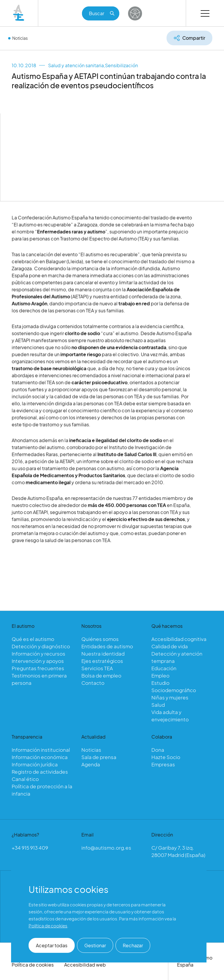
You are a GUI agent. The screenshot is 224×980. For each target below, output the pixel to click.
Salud (158, 705)
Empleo (160, 675)
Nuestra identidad (103, 654)
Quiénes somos (100, 639)
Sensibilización (121, 65)
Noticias (20, 38)
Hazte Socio (166, 757)
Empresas (163, 764)
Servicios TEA (97, 668)
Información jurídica (35, 764)
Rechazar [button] (133, 945)
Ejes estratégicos (102, 661)
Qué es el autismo (33, 639)
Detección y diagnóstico (41, 646)
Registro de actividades (40, 772)
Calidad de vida (170, 646)
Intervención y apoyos (38, 661)
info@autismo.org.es (106, 848)
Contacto (93, 683)
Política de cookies (33, 965)
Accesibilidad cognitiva (179, 639)
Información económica (40, 757)
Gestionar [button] (95, 945)
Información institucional (41, 750)
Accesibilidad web (85, 965)
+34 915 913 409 (30, 848)
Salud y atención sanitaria (76, 65)
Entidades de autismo (107, 646)
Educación (164, 668)
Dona (158, 750)
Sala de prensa (99, 757)
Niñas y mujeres (170, 697)
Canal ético (25, 779)
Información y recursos (38, 654)
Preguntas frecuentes (38, 668)
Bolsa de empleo (101, 675)
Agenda (91, 764)
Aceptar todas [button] (52, 945)
